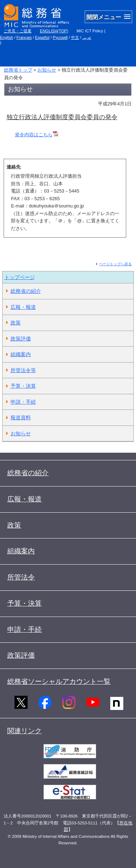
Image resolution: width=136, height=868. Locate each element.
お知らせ (47, 70)
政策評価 (21, 339)
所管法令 (21, 577)
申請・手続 (23, 402)
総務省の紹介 (26, 291)
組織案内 (21, 354)
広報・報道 (23, 307)
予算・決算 (23, 386)
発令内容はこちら (36, 135)
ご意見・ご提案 (18, 31)
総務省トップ (18, 70)
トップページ (20, 277)
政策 (16, 323)
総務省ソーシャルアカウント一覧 (59, 681)
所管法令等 (23, 370)
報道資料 (21, 417)
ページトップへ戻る (115, 264)
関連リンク (24, 731)
